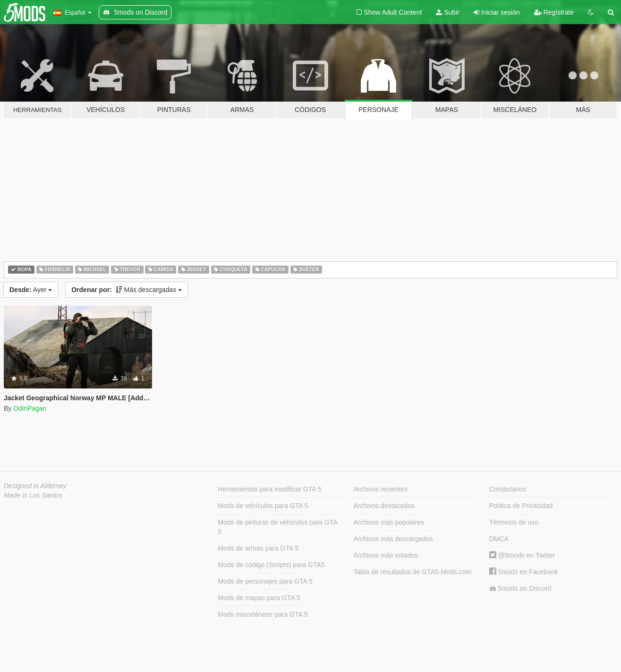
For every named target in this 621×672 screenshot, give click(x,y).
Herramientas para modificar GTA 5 (269, 489)
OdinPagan (30, 408)
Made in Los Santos (33, 495)
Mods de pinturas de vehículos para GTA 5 (277, 527)
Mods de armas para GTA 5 (258, 548)
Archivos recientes (381, 489)
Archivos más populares (389, 522)
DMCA (499, 539)
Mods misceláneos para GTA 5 (263, 614)
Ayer (31, 290)
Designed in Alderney (35, 486)
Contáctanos (508, 489)
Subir (448, 12)
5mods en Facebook (524, 572)
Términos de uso (514, 522)
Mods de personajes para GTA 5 (265, 581)
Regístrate (554, 12)
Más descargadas (127, 290)
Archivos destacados (384, 506)
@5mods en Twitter (522, 555)
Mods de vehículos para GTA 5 (263, 506)
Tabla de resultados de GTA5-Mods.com (413, 572)
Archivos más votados (386, 555)
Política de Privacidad (521, 506)
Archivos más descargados (393, 539)
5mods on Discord (520, 589)
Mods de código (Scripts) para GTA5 (271, 565)
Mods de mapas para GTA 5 (259, 598)
